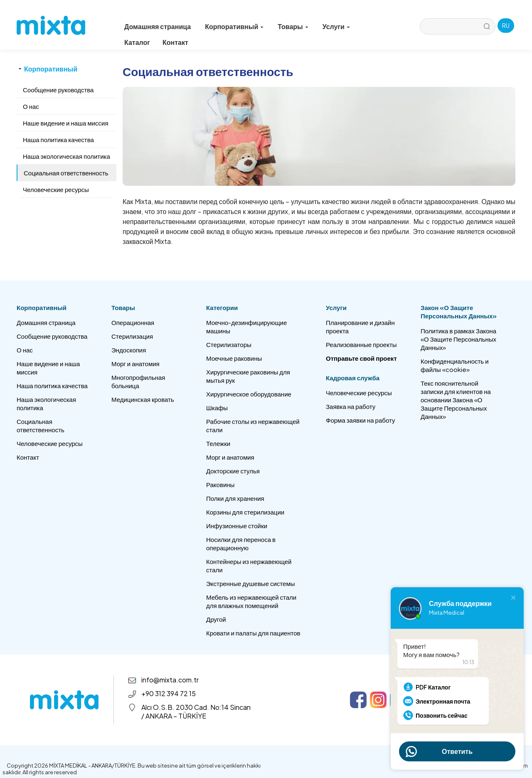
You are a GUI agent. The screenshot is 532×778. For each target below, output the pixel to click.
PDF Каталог (433, 687)
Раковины (220, 484)
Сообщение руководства (52, 336)
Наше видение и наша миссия (48, 368)
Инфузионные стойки (237, 526)
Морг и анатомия (135, 363)
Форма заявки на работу (360, 420)
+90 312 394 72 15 (169, 693)
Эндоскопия (129, 350)
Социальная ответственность (41, 425)
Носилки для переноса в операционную (241, 543)
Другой (216, 619)
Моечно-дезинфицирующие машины (246, 326)
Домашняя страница (158, 26)
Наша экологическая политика (46, 403)
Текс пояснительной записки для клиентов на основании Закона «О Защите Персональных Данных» (456, 400)
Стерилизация (132, 336)
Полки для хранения (235, 498)
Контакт (175, 42)
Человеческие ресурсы (50, 443)
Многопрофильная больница (138, 381)
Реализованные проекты (361, 344)
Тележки (218, 443)
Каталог (137, 42)
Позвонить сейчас (442, 715)
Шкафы (217, 407)
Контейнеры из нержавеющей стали (249, 565)
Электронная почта (443, 701)
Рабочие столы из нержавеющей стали (253, 425)
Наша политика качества (52, 385)
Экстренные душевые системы (251, 583)
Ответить (457, 751)
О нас (25, 350)
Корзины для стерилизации (245, 512)
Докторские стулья (233, 471)
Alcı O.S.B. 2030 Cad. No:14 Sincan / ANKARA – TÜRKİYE (196, 712)
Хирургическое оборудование (249, 394)
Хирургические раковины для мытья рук (248, 376)
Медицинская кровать (143, 399)
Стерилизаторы (229, 344)
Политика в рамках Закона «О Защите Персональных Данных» (458, 339)
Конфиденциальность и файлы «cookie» (455, 365)
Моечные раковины (234, 358)
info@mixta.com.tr (170, 680)
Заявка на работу (351, 406)
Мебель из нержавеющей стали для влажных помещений (251, 601)
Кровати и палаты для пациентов (253, 633)
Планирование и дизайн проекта (360, 326)
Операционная (133, 322)
